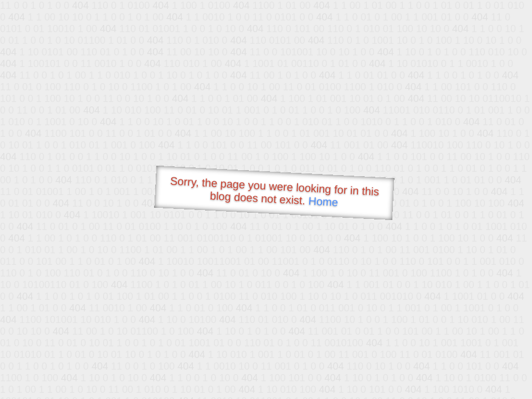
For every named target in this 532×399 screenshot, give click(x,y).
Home (323, 201)
